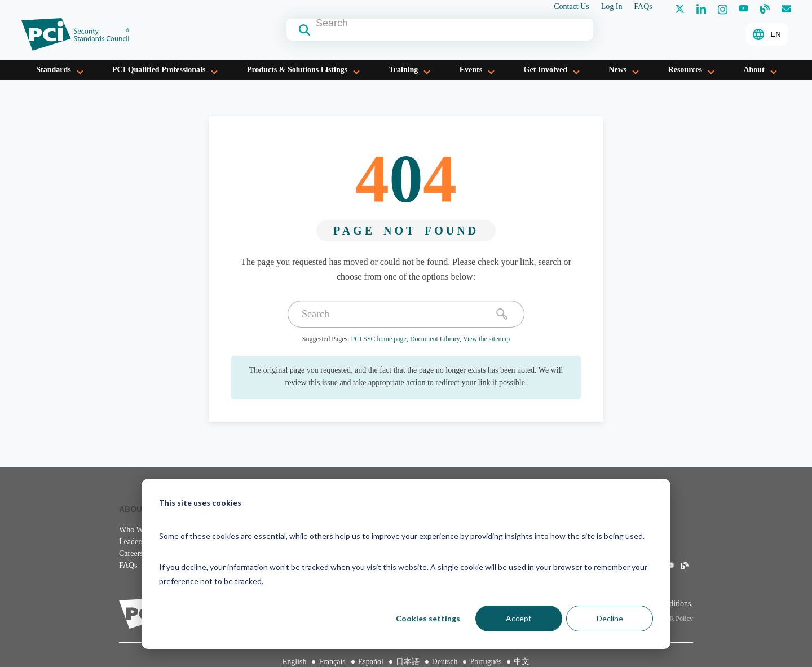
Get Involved (546, 70)
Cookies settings (428, 618)
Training (403, 70)
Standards (53, 70)
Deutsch (445, 662)
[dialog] (406, 564)
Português (486, 662)
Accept (519, 618)
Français (332, 662)
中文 (522, 662)
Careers (131, 553)
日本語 (408, 662)
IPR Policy (678, 619)
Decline (610, 618)
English (295, 662)
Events (471, 70)
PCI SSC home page (379, 339)
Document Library (435, 339)
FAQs (643, 7)
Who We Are (139, 530)
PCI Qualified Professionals (159, 70)
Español (371, 662)
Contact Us (572, 7)
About (754, 70)
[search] (502, 314)
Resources (685, 70)
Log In (612, 7)
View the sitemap (486, 339)
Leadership (136, 542)
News (617, 70)
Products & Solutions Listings (297, 70)
